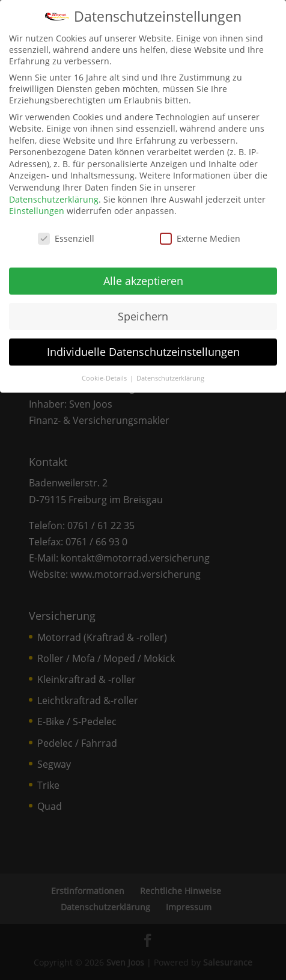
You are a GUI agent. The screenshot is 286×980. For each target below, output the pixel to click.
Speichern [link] (143, 314)
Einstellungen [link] (37, 209)
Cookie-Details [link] (105, 376)
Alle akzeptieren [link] (143, 278)
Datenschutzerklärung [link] (54, 197)
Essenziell (66, 236)
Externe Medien (200, 236)
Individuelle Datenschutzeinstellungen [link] (143, 349)
